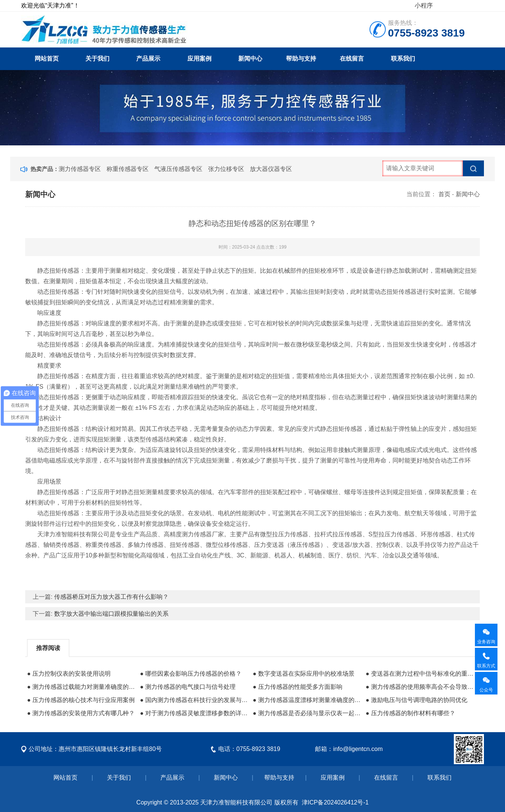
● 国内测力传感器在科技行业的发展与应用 (195, 700)
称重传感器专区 (128, 169)
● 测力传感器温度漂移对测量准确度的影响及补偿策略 (307, 700)
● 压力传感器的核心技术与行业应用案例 (81, 700)
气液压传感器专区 (178, 169)
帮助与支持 (301, 59)
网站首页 (47, 59)
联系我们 (403, 59)
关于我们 (97, 59)
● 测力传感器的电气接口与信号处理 (188, 687)
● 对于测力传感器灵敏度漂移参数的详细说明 (195, 713)
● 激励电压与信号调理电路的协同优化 (417, 700)
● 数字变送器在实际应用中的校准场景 (304, 674)
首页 (444, 194)
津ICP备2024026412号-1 (335, 802)
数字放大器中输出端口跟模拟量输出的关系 (111, 614)
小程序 (424, 5)
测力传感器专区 (80, 169)
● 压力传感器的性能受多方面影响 (298, 687)
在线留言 (352, 59)
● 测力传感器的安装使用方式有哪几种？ (81, 713)
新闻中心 (250, 59)
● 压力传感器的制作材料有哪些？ (411, 713)
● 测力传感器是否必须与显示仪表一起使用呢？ (307, 713)
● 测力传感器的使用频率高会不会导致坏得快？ (420, 687)
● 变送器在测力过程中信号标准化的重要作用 (420, 674)
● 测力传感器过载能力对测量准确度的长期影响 (82, 687)
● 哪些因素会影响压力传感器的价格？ (191, 674)
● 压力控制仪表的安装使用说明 (69, 674)
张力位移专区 (226, 169)
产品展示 (148, 59)
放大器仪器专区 (271, 169)
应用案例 (199, 59)
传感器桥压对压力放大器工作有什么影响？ (111, 597)
